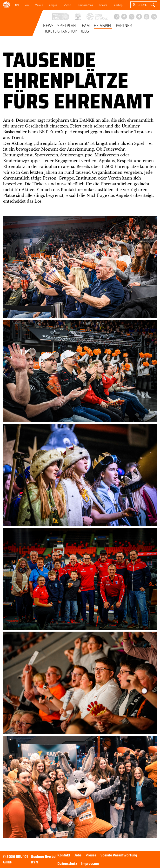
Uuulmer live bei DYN (44, 860)
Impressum (90, 864)
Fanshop (117, 5)
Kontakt (64, 855)
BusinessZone (85, 5)
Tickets (103, 5)
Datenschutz (67, 864)
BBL (17, 5)
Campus (52, 5)
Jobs (85, 32)
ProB (27, 5)
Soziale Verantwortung (119, 855)
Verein (39, 5)
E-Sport (67, 5)
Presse (91, 855)
